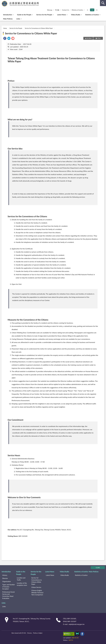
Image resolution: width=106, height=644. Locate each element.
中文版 (57, 10)
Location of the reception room (22, 584)
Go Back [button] (89, 38)
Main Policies (8, 19)
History (5, 575)
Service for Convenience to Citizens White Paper (39, 28)
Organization (7, 581)
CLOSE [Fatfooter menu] (98, 568)
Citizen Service (36, 587)
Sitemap (50, 10)
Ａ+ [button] (97, 10)
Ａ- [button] (88, 10)
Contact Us (65, 10)
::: (2, 2)
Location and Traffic (21, 579)
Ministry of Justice (77, 10)
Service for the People (44, 15)
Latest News (62, 15)
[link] (5, 39)
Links (18, 19)
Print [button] (99, 38)
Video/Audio (76, 15)
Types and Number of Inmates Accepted (9, 587)
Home (5, 28)
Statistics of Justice (92, 15)
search (103, 3)
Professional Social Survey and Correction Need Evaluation (8, 595)
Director (5, 578)
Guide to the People (24, 15)
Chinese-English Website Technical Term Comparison (37, 593)
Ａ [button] (92, 10)
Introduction (8, 15)
